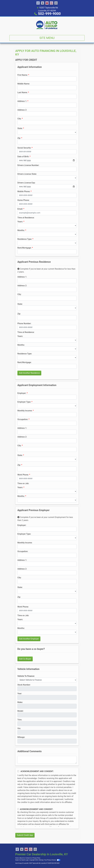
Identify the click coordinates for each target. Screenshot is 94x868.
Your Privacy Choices (52, 860)
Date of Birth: (23, 157)
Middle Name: (24, 84)
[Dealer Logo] (47, 25)
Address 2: (22, 110)
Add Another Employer (29, 639)
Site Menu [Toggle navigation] (47, 38)
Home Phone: (23, 200)
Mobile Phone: (24, 191)
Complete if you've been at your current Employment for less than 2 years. (45, 519)
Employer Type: (24, 402)
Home (17, 858)
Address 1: (22, 101)
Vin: (19, 728)
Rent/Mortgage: (24, 248)
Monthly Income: (25, 411)
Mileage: (21, 737)
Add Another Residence (29, 373)
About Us (22, 858)
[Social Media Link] (56, 3)
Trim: (20, 720)
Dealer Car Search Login (22, 860)
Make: (20, 702)
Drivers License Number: (28, 165)
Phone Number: (24, 323)
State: (20, 128)
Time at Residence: (26, 218)
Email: (20, 209)
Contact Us (29, 858)
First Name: (23, 75)
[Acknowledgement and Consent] (18, 771)
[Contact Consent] (18, 809)
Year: (20, 694)
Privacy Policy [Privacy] (36, 858)
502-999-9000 (49, 14)
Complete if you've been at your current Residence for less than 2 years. (46, 270)
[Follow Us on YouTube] (47, 3)
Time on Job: (23, 483)
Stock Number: (24, 685)
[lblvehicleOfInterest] (47, 680)
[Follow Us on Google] (51, 3)
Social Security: (24, 148)
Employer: (22, 393)
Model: (20, 711)
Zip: (19, 138)
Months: (21, 230)
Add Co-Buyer (25, 659)
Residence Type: (25, 239)
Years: (20, 222)
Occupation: (23, 419)
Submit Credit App (25, 835)
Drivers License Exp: (26, 183)
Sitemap (41, 860)
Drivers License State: (27, 174)
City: (19, 119)
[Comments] (47, 760)
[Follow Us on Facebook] (38, 3)
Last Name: (23, 92)
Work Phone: (23, 475)
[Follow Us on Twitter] (43, 3)
